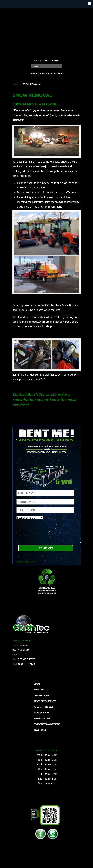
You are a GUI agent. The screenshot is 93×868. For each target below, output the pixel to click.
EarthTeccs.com (47, 31)
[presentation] (47, 533)
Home (16, 84)
